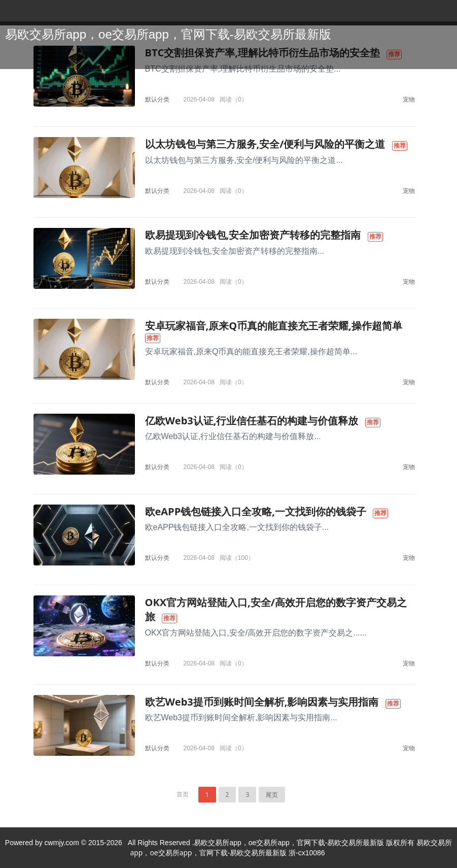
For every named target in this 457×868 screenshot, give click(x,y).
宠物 (409, 99)
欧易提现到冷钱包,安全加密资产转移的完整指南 (253, 235)
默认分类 (157, 99)
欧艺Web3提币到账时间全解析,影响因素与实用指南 (262, 702)
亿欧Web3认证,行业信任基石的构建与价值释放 (252, 421)
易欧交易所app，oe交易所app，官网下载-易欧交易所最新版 (168, 34)
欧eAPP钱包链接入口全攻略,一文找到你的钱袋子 (256, 511)
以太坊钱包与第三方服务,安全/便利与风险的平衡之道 (265, 144)
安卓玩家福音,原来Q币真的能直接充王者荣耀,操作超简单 (274, 326)
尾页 (272, 795)
